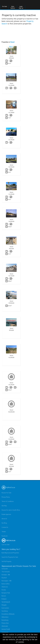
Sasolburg (5, 611)
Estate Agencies (6, 514)
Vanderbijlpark (6, 602)
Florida (4, 590)
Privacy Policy (6, 497)
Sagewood (5, 632)
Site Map (4, 506)
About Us (4, 519)
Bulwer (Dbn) (6, 584)
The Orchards (6, 572)
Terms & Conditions (8, 501)
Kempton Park (6, 593)
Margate (4, 605)
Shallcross (5, 587)
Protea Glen (5, 623)
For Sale (5, 6)
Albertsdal (5, 626)
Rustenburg (5, 620)
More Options (13, 7)
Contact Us (5, 527)
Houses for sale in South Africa (11, 510)
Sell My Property (6, 561)
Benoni (4, 596)
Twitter (4, 532)
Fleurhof (4, 578)
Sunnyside (5, 569)
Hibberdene (5, 617)
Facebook (5, 536)
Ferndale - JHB (6, 575)
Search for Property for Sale (10, 557)
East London (5, 608)
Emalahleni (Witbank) (8, 614)
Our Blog (4, 523)
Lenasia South (6, 629)
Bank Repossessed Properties (10, 553)
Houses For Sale (6, 493)
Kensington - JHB (7, 581)
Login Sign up (21, 7)
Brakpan (4, 599)
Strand (12, 42)
